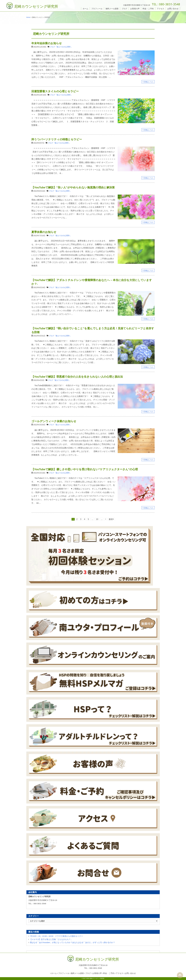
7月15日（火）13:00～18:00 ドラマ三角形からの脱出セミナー (56, 936)
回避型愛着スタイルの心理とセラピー (55, 91)
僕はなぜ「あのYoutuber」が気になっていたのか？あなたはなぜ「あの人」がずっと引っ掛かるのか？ (72, 942)
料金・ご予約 (148, 9)
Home (28, 17)
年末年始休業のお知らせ (47, 43)
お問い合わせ (173, 9)
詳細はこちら (149, 82)
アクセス (161, 9)
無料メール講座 (112, 9)
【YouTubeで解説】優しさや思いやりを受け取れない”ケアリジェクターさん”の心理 (85, 469)
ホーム (85, 9)
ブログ (124, 9)
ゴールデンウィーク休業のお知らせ (54, 421)
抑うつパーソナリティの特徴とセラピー (57, 139)
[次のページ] (106, 519)
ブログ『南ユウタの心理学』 (61, 47)
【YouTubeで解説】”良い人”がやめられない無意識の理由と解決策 (73, 187)
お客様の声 (135, 9)
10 (97, 519)
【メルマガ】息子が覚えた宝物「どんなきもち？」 (51, 939)
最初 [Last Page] (111, 519)
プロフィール (97, 9)
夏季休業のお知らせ (44, 232)
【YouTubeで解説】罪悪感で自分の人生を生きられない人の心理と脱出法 (77, 377)
